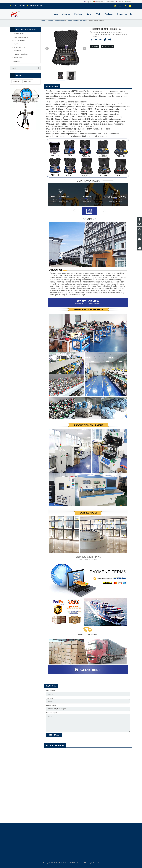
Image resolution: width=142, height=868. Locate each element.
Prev (47, 49)
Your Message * (51, 713)
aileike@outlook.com (36, 6)
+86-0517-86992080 (19, 6)
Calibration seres (19, 40)
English (88, 2)
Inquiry (94, 46)
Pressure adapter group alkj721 (63, 91)
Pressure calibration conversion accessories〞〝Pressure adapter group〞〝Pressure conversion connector (110, 32)
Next (84, 49)
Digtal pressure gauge (21, 37)
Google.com (17, 81)
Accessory (17, 61)
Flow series (17, 51)
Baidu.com (28, 81)
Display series (18, 58)
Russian (120, 2)
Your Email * (50, 698)
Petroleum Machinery (21, 54)
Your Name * (50, 691)
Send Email (107, 46)
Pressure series (19, 34)
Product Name (51, 705)
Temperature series (20, 47)
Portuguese (98, 2)
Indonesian (109, 2)
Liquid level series (19, 44)
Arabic (128, 2)
